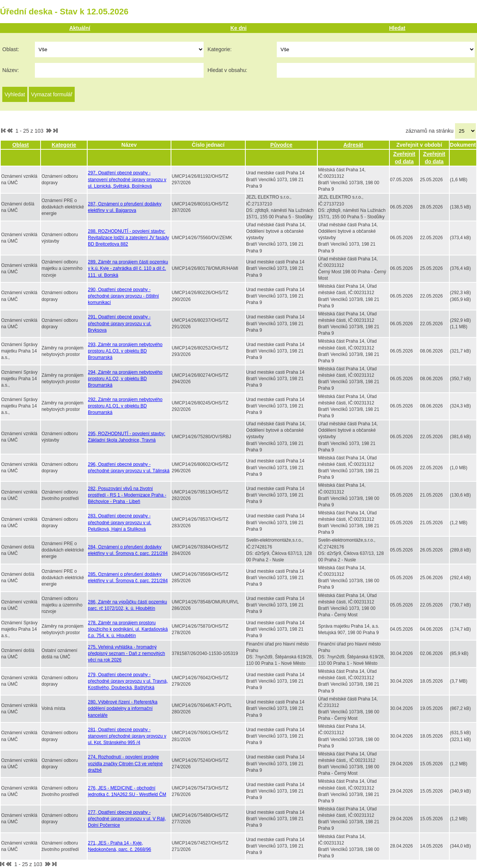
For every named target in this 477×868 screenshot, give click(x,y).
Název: (11, 70)
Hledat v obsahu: (227, 70)
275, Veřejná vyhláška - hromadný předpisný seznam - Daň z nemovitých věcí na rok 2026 (126, 653)
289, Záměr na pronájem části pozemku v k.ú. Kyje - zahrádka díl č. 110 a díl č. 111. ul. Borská (128, 268)
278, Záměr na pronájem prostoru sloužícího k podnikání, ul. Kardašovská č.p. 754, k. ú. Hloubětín (128, 629)
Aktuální (80, 28)
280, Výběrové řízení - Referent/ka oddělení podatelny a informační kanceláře (123, 708)
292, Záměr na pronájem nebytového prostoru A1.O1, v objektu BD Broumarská (125, 406)
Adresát (353, 145)
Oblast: (11, 49)
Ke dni (239, 28)
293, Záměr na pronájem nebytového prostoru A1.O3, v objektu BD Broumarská (125, 351)
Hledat (397, 28)
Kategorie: (220, 49)
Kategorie (64, 145)
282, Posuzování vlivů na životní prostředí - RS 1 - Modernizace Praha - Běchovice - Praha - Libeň (127, 495)
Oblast (20, 145)
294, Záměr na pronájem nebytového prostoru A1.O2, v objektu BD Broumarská (125, 379)
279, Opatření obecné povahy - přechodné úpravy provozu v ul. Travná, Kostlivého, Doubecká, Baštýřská (128, 681)
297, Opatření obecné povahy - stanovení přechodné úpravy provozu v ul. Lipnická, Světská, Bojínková (127, 179)
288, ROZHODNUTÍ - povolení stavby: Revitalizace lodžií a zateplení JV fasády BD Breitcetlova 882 (129, 238)
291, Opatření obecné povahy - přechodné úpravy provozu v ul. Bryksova (120, 323)
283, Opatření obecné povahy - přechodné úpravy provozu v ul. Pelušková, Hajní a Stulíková (120, 522)
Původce (281, 145)
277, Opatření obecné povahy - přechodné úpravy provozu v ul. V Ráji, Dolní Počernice (127, 819)
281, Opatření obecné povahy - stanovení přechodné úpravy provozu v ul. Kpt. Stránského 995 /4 (127, 736)
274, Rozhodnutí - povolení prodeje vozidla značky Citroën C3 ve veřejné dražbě (125, 763)
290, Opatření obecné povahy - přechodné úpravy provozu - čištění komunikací (123, 296)
